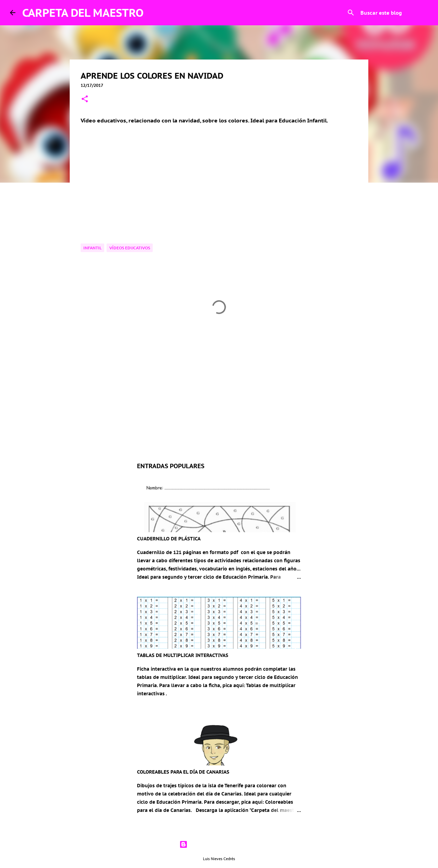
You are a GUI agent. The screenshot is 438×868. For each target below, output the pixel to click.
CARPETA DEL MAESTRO (83, 13)
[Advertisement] (219, 393)
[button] (85, 99)
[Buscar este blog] (394, 13)
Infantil (92, 248)
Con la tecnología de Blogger (219, 844)
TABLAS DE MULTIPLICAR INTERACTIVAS (183, 655)
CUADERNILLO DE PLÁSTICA (169, 539)
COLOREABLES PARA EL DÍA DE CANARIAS (183, 772)
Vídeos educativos (130, 248)
